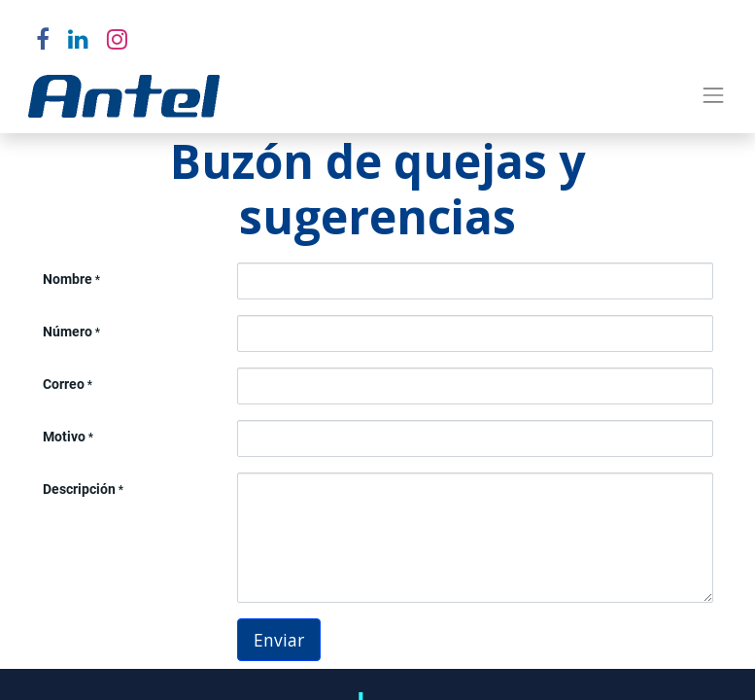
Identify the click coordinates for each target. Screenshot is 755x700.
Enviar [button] (279, 640)
